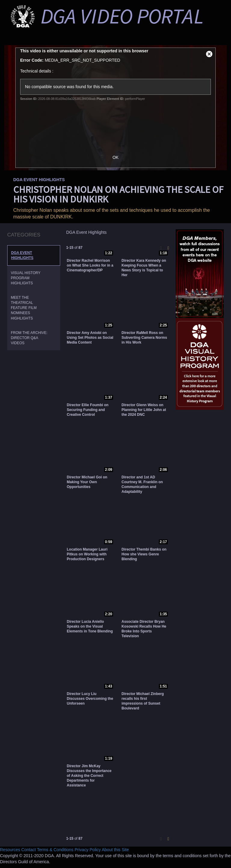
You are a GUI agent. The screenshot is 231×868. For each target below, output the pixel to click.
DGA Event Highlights (22, 255)
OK (115, 157)
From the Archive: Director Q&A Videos (29, 338)
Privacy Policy (88, 850)
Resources (10, 850)
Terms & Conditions (55, 850)
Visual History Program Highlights (26, 278)
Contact (29, 850)
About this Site (115, 850)
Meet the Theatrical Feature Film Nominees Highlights (24, 308)
